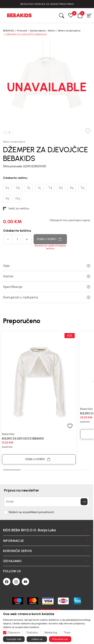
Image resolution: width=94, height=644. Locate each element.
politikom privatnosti (40, 512)
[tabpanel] (39, 398)
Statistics (32, 633)
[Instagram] (16, 582)
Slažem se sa (31, 512)
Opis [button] (47, 266)
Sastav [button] (47, 276)
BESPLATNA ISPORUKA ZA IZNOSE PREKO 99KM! (47, 4)
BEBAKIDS (9, 31)
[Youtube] (25, 582)
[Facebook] (7, 582)
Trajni (67, 633)
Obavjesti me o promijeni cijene (70, 220)
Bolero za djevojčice (69, 31)
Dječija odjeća (38, 31)
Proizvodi (22, 31)
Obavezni (14, 633)
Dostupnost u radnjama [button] (47, 297)
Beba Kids (8, 434)
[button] (80, 15)
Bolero (52, 31)
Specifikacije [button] (47, 287)
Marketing (51, 633)
